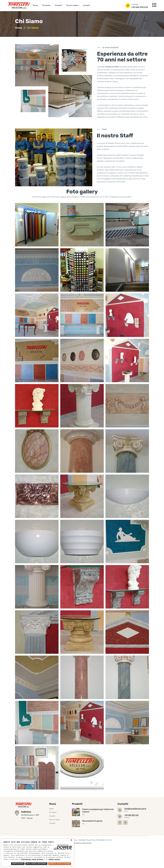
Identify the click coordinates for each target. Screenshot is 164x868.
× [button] (71, 838)
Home (35, 6)
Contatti (86, 6)
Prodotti (58, 6)
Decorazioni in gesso (92, 824)
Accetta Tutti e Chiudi (59, 864)
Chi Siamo (46, 6)
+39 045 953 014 (140, 7)
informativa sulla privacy (47, 857)
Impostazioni (17, 864)
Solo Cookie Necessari (36, 864)
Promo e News (72, 6)
